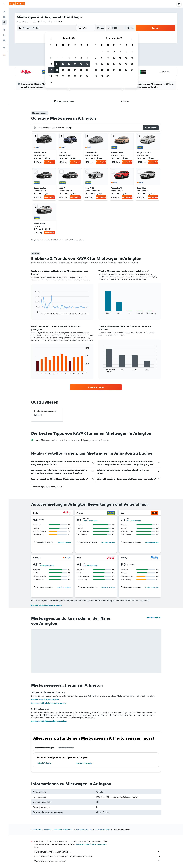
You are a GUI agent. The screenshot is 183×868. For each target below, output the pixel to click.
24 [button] (51, 76)
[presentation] (81, 17)
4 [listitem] (61, 158)
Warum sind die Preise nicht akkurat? (97, 861)
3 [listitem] (93, 158)
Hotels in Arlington (44, 763)
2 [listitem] (35, 158)
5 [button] (63, 58)
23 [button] (87, 70)
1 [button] (81, 52)
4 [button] (57, 58)
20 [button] (69, 70)
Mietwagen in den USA (84, 829)
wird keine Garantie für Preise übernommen (91, 844)
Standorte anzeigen (64, 543)
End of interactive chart (34, 313)
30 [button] (87, 76)
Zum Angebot (49, 162)
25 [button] (57, 76)
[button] (4, 4)
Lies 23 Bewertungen (90, 565)
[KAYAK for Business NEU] (4, 40)
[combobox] (24, 22)
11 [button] (57, 64)
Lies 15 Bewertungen (90, 521)
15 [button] (81, 64)
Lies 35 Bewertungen (47, 565)
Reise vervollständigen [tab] (45, 748)
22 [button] (81, 70)
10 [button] (51, 64)
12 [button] (63, 64)
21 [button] (75, 70)
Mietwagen (47, 829)
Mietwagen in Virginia (102, 829)
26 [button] (63, 76)
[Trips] (4, 47)
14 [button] (75, 64)
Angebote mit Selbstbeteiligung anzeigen (49, 721)
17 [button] (51, 70)
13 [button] (69, 64)
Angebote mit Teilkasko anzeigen (45, 699)
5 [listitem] (87, 158)
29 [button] (81, 76)
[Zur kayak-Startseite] (17, 4)
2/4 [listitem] (47, 158)
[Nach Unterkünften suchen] (4, 17)
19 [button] (63, 70)
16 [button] (87, 64)
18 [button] (57, 70)
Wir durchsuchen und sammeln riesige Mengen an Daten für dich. (97, 856)
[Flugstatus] (4, 35)
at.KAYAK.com (36, 829)
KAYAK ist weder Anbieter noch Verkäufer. (97, 852)
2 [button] (87, 52)
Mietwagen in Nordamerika (64, 829)
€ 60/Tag (71, 17)
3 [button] (51, 58)
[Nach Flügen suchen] (4, 12)
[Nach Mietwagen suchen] (4, 22)
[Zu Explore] (4, 30)
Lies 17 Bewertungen (134, 521)
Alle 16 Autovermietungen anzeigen (46, 605)
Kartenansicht (154, 617)
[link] (96, 387)
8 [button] (81, 58)
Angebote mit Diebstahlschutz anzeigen (48, 703)
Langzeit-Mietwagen (85, 763)
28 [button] (75, 76)
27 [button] (69, 76)
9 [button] (87, 58)
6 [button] (69, 58)
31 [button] (51, 82)
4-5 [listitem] (73, 158)
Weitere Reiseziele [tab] (66, 748)
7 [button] (75, 58)
